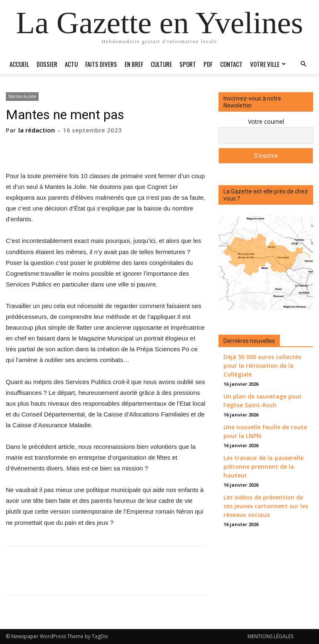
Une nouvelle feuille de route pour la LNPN (265, 431)
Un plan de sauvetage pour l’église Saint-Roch (263, 401)
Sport (188, 64)
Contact (231, 64)
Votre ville (268, 64)
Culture (161, 64)
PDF (208, 64)
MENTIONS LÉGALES (270, 636)
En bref (134, 64)
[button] (303, 64)
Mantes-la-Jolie (22, 96)
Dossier (47, 64)
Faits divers (101, 64)
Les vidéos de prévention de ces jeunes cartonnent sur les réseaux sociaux (266, 506)
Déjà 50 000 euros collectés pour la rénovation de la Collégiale (262, 366)
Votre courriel (266, 121)
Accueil (19, 64)
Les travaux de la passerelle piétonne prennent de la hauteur (264, 466)
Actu (71, 64)
